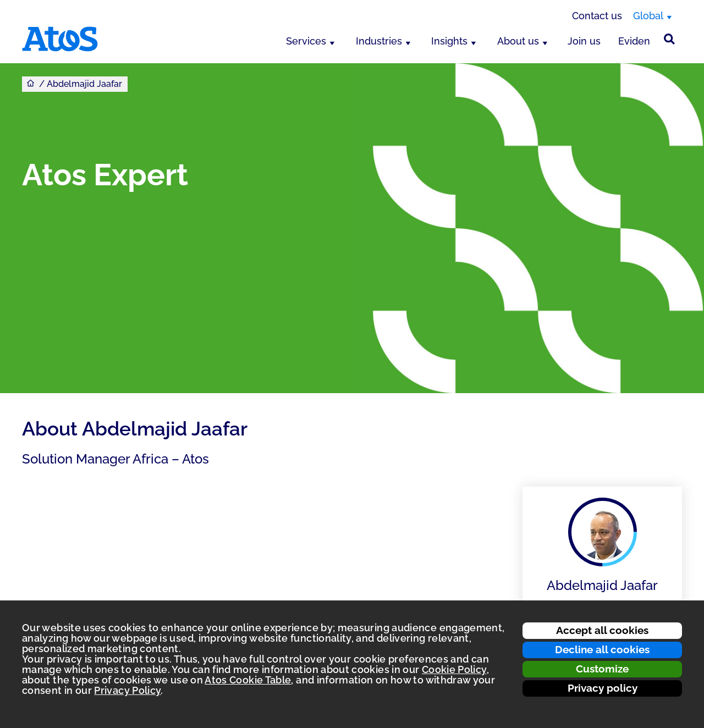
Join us (584, 41)
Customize (602, 669)
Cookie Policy (454, 669)
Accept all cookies (602, 630)
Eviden (634, 41)
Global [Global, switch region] (648, 16)
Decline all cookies (602, 649)
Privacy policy (603, 688)
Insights (449, 41)
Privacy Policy (127, 690)
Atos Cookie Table (248, 680)
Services (306, 41)
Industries (379, 41)
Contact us (597, 16)
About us (518, 41)
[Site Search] (669, 39)
